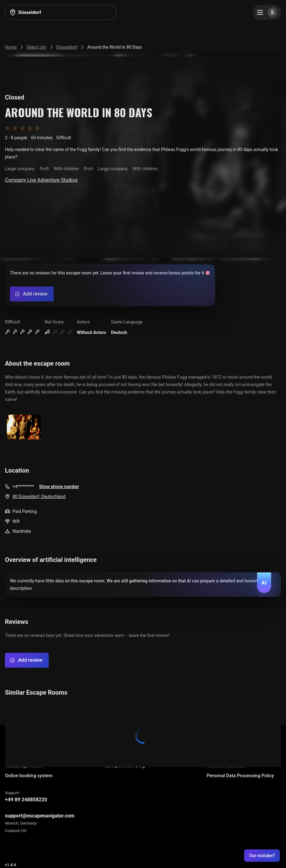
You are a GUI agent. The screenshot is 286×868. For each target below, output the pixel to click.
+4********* (23, 487)
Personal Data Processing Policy (240, 776)
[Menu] (267, 12)
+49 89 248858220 (26, 800)
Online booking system (29, 776)
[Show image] (24, 427)
